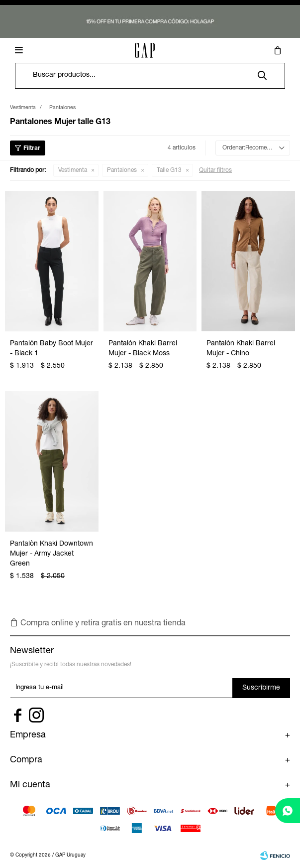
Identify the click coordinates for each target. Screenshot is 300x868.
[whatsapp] (288, 811)
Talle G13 (169, 170)
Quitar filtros (215, 170)
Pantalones (122, 170)
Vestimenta (73, 170)
